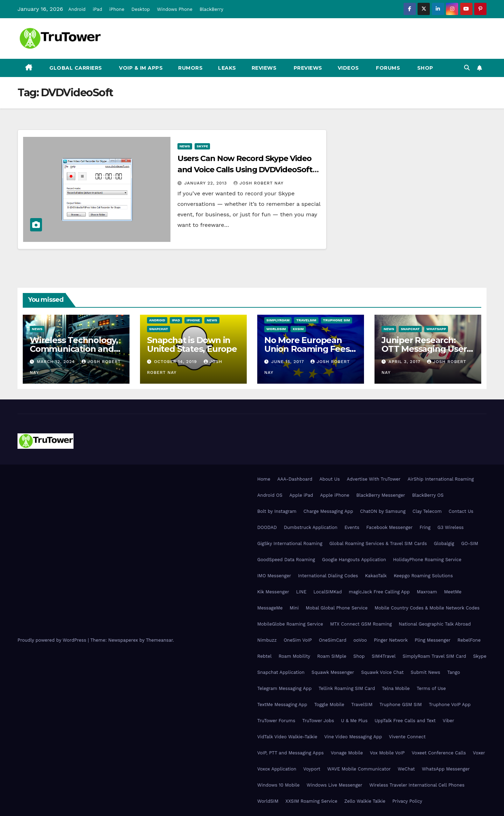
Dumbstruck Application (311, 527)
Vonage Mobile (347, 753)
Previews (307, 68)
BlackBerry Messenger (381, 495)
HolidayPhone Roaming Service (427, 560)
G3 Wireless (451, 527)
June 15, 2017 (289, 362)
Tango (454, 672)
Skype (202, 146)
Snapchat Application (281, 672)
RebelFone (469, 640)
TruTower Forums (276, 721)
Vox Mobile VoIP (387, 753)
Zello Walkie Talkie (365, 801)
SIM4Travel (384, 656)
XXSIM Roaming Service (311, 801)
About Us (329, 479)
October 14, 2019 (176, 362)
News (185, 146)
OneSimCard (333, 640)
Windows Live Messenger (334, 785)
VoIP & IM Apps (140, 68)
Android (77, 9)
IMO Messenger (274, 576)
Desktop (141, 9)
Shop (424, 68)
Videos (348, 68)
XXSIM (298, 329)
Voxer (479, 753)
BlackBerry (211, 9)
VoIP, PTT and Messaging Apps (290, 753)
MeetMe (453, 592)
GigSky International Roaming (290, 543)
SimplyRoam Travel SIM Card (434, 656)
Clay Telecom (427, 511)
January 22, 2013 (207, 183)
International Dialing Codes (328, 576)
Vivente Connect (407, 737)
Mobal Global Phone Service (337, 608)
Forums (387, 68)
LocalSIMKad (327, 592)
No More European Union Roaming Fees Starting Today (307, 349)
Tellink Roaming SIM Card (347, 688)
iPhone (117, 9)
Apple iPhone (335, 495)
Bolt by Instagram (277, 511)
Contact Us (461, 511)
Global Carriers (75, 68)
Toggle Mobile (329, 705)
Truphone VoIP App (450, 705)
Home (264, 479)
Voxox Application (277, 769)
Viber (449, 721)
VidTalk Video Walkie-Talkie (287, 737)
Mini (294, 608)
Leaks (227, 68)
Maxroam (427, 592)
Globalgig (444, 543)
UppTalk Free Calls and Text (405, 721)
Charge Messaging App (328, 511)
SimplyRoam (278, 320)
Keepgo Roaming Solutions (423, 576)
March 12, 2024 (57, 362)
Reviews (264, 68)
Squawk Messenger (333, 672)
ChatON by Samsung (383, 511)
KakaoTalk (376, 576)
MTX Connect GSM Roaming (361, 624)
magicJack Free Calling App (379, 592)
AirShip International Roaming (440, 479)
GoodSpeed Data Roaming (286, 560)
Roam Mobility (294, 656)
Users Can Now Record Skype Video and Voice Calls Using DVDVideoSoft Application (245, 170)
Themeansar (159, 640)
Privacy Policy (407, 801)
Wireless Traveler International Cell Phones (417, 785)
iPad (97, 9)
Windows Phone (175, 9)
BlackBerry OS (428, 495)
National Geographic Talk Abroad (435, 624)
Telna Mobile (396, 688)
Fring (425, 527)
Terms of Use (431, 688)
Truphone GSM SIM (401, 705)
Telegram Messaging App (284, 688)
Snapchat (159, 329)
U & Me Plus (354, 721)
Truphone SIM (337, 320)
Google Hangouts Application (354, 560)
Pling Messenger (433, 640)
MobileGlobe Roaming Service (290, 624)
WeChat (406, 769)
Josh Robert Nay (258, 183)
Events (352, 527)
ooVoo (360, 640)
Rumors (190, 68)
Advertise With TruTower (374, 479)
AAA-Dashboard (295, 479)
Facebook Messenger (390, 527)
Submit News (425, 672)
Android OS (270, 495)
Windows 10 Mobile (278, 785)
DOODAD (267, 527)
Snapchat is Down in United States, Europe (192, 344)
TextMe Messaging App (282, 705)
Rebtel (264, 656)
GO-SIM (470, 543)
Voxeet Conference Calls (439, 753)
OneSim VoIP (298, 640)
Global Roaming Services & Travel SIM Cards (378, 543)
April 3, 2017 (405, 362)
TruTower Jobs (318, 721)
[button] (467, 68)
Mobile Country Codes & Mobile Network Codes (427, 608)
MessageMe (270, 608)
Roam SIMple (332, 656)
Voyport (312, 769)
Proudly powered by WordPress (53, 640)
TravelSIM (306, 320)
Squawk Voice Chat (382, 672)
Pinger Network (391, 640)
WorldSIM (276, 329)
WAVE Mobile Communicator (359, 769)
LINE (301, 592)
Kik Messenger (273, 592)
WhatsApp (436, 329)
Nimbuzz (267, 640)
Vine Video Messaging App (353, 737)
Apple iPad (301, 495)
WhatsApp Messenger (446, 769)
